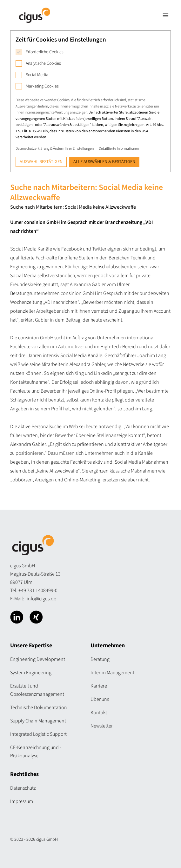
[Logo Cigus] (35, 15)
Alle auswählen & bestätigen (104, 162)
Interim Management (112, 673)
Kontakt (99, 713)
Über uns (100, 699)
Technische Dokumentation (39, 708)
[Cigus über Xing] (36, 617)
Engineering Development (38, 659)
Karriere (99, 686)
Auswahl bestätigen (41, 162)
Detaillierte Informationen (119, 149)
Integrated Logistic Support (38, 734)
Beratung (100, 659)
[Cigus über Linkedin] (17, 617)
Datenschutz (23, 788)
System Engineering (31, 673)
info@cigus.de (41, 599)
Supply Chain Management (38, 721)
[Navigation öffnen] (166, 15)
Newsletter (102, 726)
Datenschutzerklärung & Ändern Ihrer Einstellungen (55, 149)
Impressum (22, 801)
